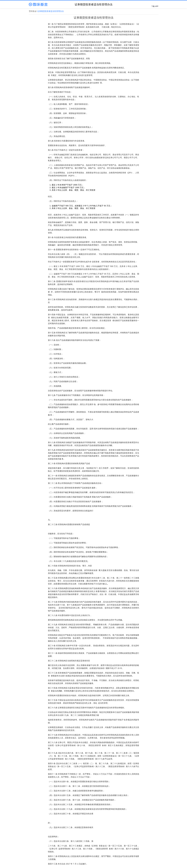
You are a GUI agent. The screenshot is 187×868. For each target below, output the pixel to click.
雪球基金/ (33, 11)
